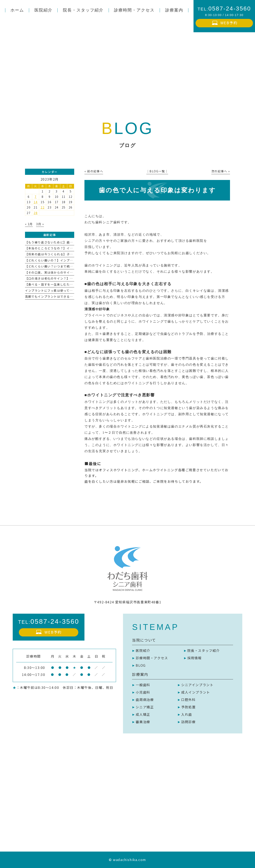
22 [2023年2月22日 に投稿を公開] (43, 207)
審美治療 (143, 722)
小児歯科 (143, 692)
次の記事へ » (221, 171)
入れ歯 (187, 714)
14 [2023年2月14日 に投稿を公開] (36, 202)
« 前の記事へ (94, 171)
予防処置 (188, 707)
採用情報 (195, 658)
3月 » (40, 224)
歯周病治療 (145, 700)
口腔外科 (188, 700)
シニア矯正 (145, 707)
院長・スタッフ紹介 (204, 650)
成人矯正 (143, 714)
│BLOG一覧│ (157, 171)
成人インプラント (196, 692)
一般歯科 (143, 685)
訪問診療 (188, 722)
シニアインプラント (197, 685)
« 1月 (29, 224)
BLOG (141, 665)
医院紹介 (143, 650)
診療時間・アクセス (152, 658)
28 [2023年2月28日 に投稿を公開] (36, 213)
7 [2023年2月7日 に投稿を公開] (36, 197)
